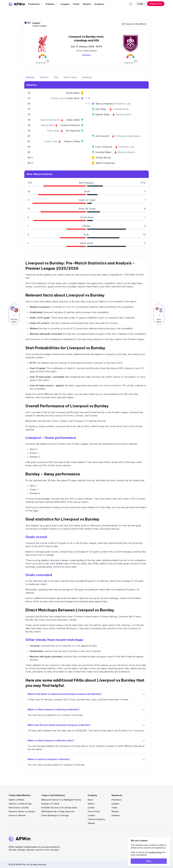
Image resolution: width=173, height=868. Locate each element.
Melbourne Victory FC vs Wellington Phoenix (61, 800)
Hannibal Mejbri (103, 152)
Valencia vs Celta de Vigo (20, 804)
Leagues (65, 4)
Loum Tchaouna (104, 147)
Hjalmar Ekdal (102, 114)
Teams (76, 4)
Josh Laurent (102, 136)
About (90, 800)
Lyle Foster (101, 109)
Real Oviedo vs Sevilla (19, 808)
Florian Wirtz (73, 98)
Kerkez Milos (73, 93)
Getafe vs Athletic (16, 800)
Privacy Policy (94, 811)
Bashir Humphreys (105, 163)
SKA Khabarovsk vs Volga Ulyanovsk (58, 811)
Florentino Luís (122, 104)
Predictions (35, 4)
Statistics (52, 4)
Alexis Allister (73, 120)
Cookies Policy (155, 852)
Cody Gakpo (53, 131)
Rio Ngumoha (73, 131)
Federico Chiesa (72, 141)
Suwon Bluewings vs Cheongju (55, 815)
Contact (91, 808)
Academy (99, 4)
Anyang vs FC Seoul (50, 804)
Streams (87, 4)
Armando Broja (121, 109)
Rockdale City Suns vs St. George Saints (59, 808)
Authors (91, 804)
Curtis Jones (58, 98)
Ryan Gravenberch (50, 120)
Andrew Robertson (70, 125)
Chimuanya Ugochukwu (128, 136)
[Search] (131, 4)
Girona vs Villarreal (17, 815)
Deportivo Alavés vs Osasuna (22, 811)
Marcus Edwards (105, 104)
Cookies (91, 815)
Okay (149, 861)
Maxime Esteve (123, 114)
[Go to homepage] (17, 4)
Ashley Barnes (103, 158)
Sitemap (91, 823)
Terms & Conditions (96, 819)
